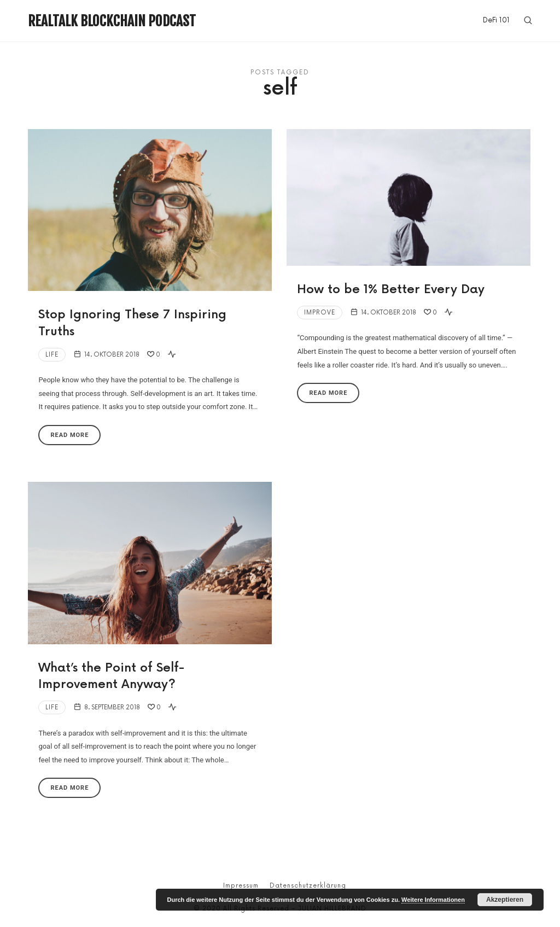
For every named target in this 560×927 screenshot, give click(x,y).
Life (52, 355)
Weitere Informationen (433, 900)
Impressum (241, 886)
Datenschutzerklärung (308, 886)
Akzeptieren (505, 900)
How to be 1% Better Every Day (391, 290)
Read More (69, 435)
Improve (320, 313)
